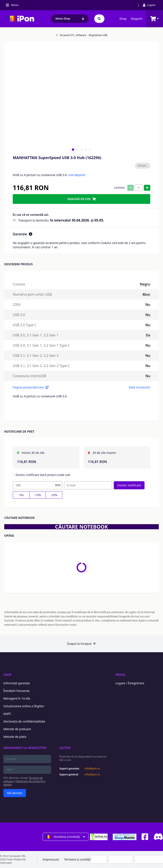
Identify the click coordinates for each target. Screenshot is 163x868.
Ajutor (65, 748)
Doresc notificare (129, 485)
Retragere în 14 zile (17, 698)
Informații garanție (17, 683)
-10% (38, 495)
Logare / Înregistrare (130, 683)
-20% (54, 495)
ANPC (7, 714)
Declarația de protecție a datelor (24, 783)
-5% (21, 495)
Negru (145, 284)
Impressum (51, 859)
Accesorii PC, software (71, 35)
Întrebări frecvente (16, 691)
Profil (121, 675)
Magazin (137, 19)
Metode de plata (15, 737)
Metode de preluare (17, 729)
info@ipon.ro (92, 769)
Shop (123, 19)
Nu (148, 305)
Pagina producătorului (31, 387)
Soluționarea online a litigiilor (24, 706)
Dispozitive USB (97, 35)
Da (148, 335)
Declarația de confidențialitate (24, 721)
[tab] (73, 149)
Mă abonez (15, 793)
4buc (146, 294)
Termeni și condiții (77, 859)
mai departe (77, 175)
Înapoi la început (82, 644)
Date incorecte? (140, 387)
